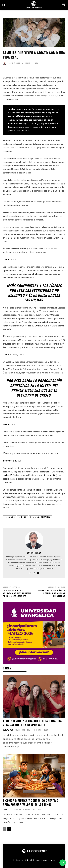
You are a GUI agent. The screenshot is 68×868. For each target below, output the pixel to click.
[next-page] (9, 829)
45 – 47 (22, 355)
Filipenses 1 (46, 472)
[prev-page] (5, 829)
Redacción (16, 809)
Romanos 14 (49, 475)
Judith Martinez (23, 730)
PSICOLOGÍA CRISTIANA (40, 517)
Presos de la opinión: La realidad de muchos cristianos (52, 593)
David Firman (14, 63)
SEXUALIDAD (8, 730)
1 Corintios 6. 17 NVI (12, 461)
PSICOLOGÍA (10, 517)
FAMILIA (6, 809)
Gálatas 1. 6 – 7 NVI (11, 424)
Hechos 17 (8, 475)
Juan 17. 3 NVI (9, 260)
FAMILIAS (22, 517)
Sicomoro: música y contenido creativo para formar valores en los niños (31, 802)
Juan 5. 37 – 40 (10, 355)
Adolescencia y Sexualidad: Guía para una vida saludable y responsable (32, 723)
